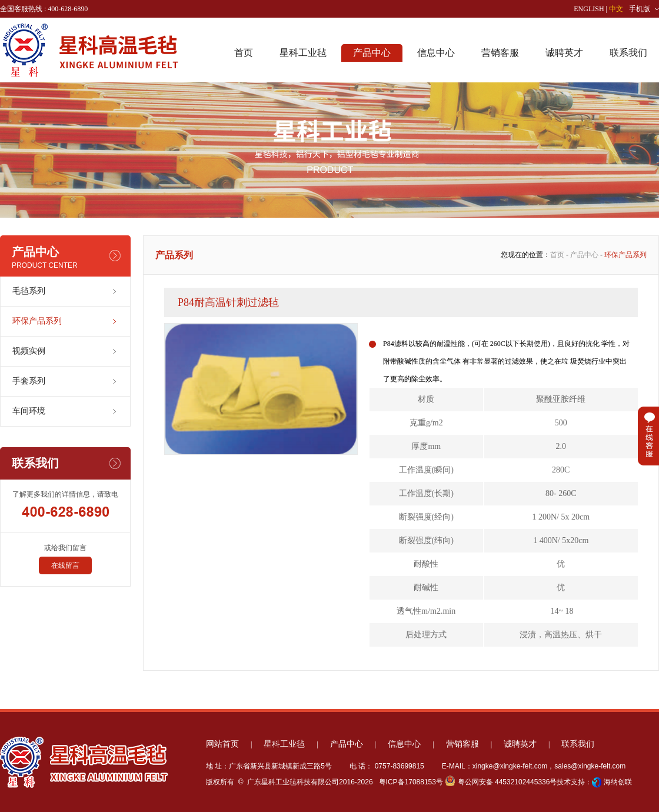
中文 (616, 9)
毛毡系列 (29, 291)
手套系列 (29, 381)
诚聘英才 (564, 53)
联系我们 (628, 53)
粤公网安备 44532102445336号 (501, 782)
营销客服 (500, 53)
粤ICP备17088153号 (410, 782)
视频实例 (29, 351)
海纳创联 (618, 782)
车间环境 (29, 411)
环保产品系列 (37, 321)
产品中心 (372, 53)
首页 (244, 53)
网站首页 (222, 744)
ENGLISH (589, 9)
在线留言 (65, 565)
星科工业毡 (303, 53)
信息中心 (436, 53)
